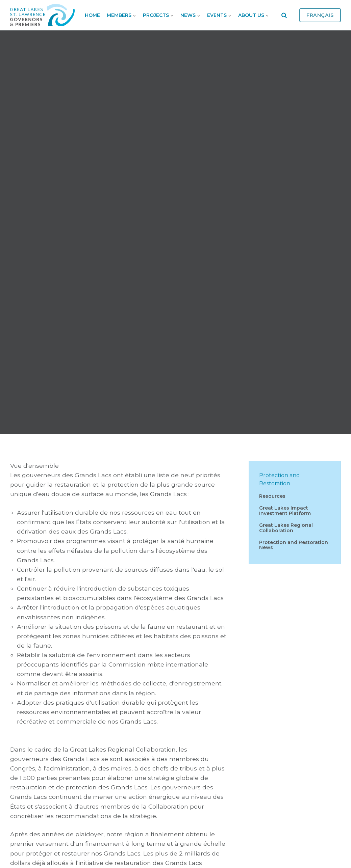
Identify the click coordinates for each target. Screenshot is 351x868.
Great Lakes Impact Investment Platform (285, 510)
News (190, 15)
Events (219, 15)
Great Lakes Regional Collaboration (286, 528)
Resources (272, 496)
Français (320, 15)
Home (92, 15)
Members (121, 15)
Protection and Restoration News (294, 545)
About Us (254, 15)
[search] (284, 15)
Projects (158, 15)
